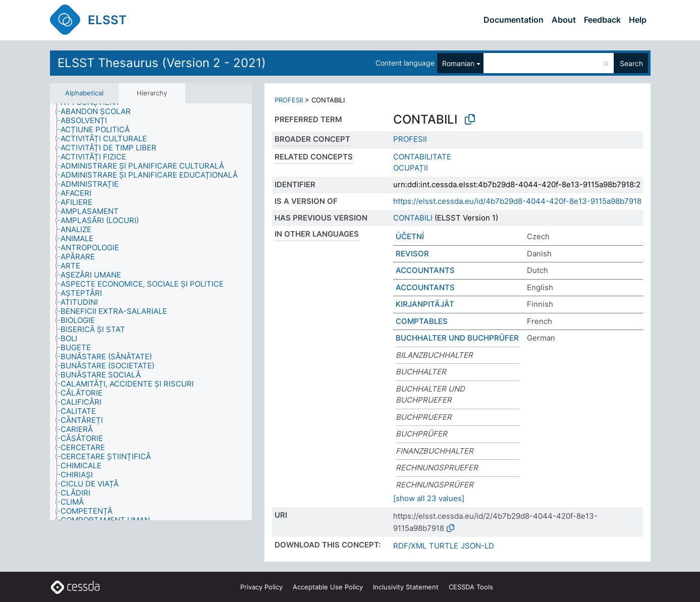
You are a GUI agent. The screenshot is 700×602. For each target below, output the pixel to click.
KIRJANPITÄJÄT (425, 304)
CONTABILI (413, 218)
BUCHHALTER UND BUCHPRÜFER (457, 338)
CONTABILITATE (422, 157)
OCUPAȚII (411, 168)
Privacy (261, 587)
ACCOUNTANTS (425, 270)
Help (638, 20)
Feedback (602, 20)
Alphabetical (84, 93)
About (564, 20)
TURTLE (444, 546)
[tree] (151, 312)
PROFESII (289, 100)
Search (631, 63)
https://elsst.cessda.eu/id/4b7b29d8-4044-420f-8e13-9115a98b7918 (517, 201)
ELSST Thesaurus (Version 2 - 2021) (162, 63)
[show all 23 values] (429, 498)
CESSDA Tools (471, 587)
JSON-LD (477, 546)
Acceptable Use (328, 587)
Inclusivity (406, 587)
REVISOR (412, 254)
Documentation (514, 20)
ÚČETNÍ (410, 236)
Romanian (458, 63)
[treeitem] (100, 112)
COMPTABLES (422, 321)
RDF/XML (410, 546)
